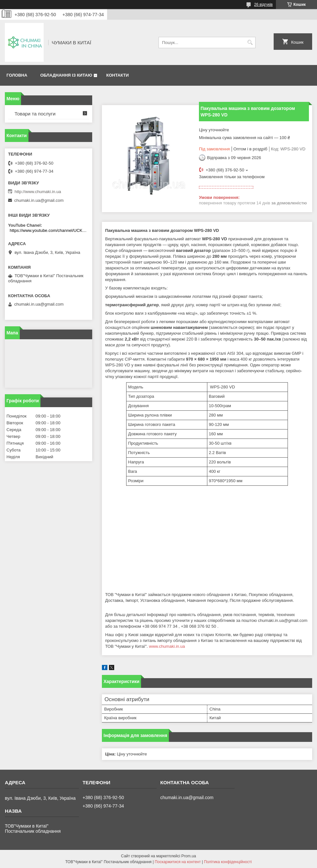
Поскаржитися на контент (178, 862)
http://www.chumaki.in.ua (38, 192)
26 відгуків (263, 5)
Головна (17, 75)
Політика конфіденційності (228, 862)
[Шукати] (250, 43)
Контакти (117, 75)
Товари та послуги (35, 114)
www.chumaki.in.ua (167, 646)
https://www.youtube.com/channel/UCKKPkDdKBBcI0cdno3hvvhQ (49, 230)
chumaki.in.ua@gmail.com (39, 200)
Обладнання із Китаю (66, 75)
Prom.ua (189, 856)
